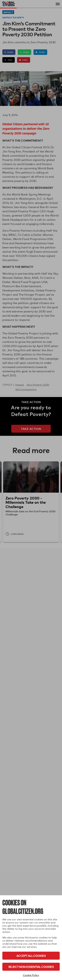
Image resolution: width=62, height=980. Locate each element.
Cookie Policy (31, 975)
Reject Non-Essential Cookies (31, 967)
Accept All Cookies (31, 956)
